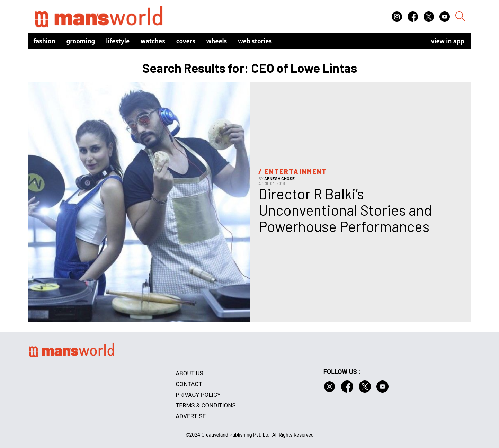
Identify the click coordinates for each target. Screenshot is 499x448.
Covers (186, 41)
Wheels (217, 41)
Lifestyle (118, 41)
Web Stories (255, 41)
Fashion (44, 41)
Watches (153, 41)
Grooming (81, 41)
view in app (448, 41)
